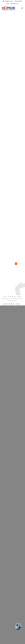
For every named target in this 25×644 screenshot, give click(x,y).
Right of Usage (14, 299)
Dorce (5, 297)
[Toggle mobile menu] (22, 8)
